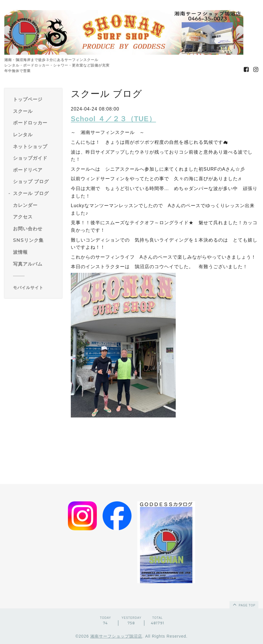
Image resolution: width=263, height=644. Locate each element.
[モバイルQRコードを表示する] (35, 288)
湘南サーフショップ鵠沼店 (116, 636)
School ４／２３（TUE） (113, 119)
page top (244, 604)
